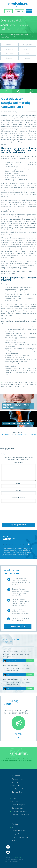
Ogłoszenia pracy (18, 779)
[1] (10, 196)
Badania (27, 58)
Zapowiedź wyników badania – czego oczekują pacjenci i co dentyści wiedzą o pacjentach (20, 602)
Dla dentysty (27, 49)
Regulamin (15, 824)
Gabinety (15, 782)
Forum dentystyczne (19, 805)
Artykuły (26, 35)
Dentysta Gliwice (17, 808)
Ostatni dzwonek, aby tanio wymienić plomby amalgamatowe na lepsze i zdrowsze (21, 582)
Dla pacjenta (9, 49)
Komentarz (19, 463)
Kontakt (15, 821)
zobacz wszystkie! (18, 626)
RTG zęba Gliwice (18, 789)
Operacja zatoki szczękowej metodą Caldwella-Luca (16, 103)
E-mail (19, 490)
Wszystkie (9, 45)
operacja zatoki (17, 434)
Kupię (14, 798)
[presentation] (8, 512)
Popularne (28, 45)
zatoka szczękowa (30, 434)
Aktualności (9, 54)
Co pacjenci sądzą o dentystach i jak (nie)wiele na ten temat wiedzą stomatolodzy (21, 592)
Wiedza (10, 36)
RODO (14, 827)
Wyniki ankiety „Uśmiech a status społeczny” (21, 619)
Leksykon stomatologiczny (21, 815)
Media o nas (16, 785)
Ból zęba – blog (17, 792)
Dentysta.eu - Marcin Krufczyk (15, 35)
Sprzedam (16, 802)
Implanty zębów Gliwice (20, 811)
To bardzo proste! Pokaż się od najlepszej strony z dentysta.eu (16, 720)
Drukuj (15, 112)
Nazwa (18, 483)
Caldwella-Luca (5, 434)
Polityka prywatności (19, 831)
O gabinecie (16, 776)
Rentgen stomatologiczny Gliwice (20, 839)
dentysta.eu (18, 858)
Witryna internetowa (18, 498)
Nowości (9, 58)
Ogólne (27, 54)
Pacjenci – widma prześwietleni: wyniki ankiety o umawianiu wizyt (21, 612)
